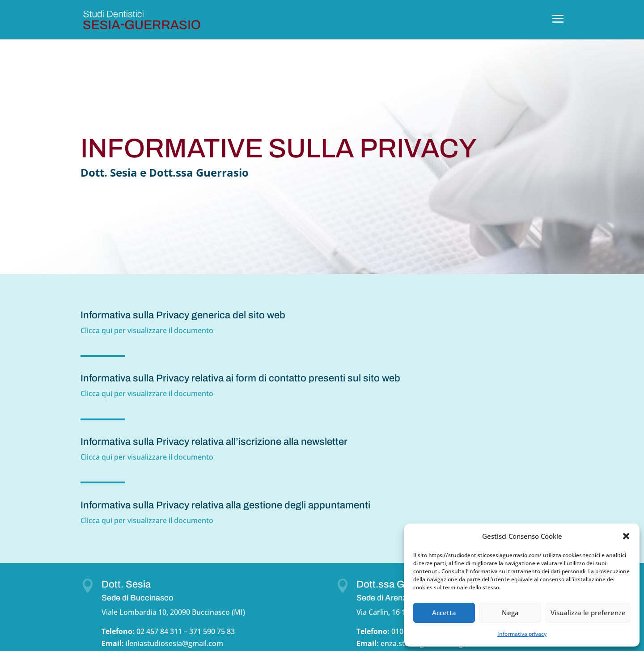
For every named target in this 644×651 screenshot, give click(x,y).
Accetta (444, 613)
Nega (510, 613)
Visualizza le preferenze (588, 613)
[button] (626, 536)
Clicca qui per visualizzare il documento (148, 330)
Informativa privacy (522, 634)
